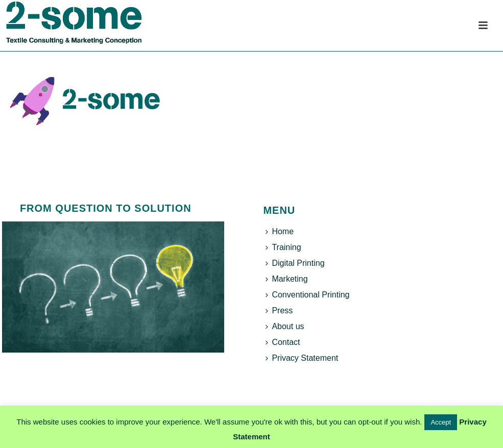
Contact (283, 342)
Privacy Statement (302, 358)
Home (280, 231)
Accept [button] (441, 422)
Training (283, 247)
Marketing (286, 279)
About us (285, 326)
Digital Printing (295, 263)
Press (279, 310)
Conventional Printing (307, 295)
